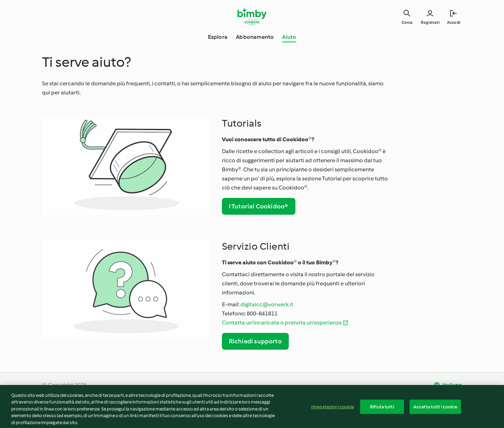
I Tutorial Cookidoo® (259, 206)
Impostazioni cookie (332, 408)
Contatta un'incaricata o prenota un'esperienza (282, 323)
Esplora (218, 37)
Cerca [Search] (407, 22)
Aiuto (289, 37)
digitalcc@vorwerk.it (267, 304)
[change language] (448, 385)
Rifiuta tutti (382, 408)
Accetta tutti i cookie (435, 408)
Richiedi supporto (255, 341)
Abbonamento (255, 37)
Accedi (454, 22)
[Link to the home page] (252, 17)
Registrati (430, 22)
